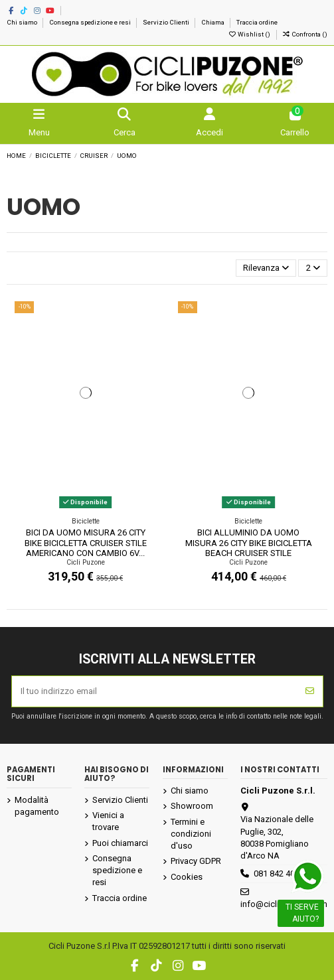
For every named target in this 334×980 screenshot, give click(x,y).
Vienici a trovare (108, 821)
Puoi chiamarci (120, 843)
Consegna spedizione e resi (91, 22)
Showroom (192, 806)
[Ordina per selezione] (266, 268)
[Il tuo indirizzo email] (155, 691)
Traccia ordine (257, 22)
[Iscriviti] (310, 691)
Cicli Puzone (86, 562)
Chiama (213, 22)
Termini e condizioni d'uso (191, 834)
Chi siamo (23, 22)
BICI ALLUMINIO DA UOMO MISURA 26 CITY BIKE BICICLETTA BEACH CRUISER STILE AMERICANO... (249, 548)
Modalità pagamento (37, 806)
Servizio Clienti (167, 22)
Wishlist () (250, 34)
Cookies (187, 877)
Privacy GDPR (196, 861)
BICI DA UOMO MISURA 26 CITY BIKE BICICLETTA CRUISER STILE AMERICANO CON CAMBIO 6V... (86, 543)
